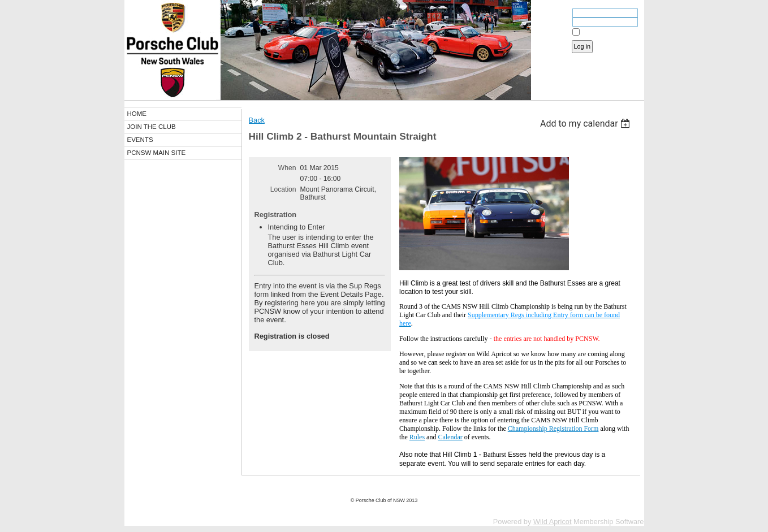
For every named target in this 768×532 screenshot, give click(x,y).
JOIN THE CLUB (152, 127)
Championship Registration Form (553, 429)
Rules (417, 437)
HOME (137, 114)
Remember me (602, 32)
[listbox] (587, 124)
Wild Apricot (553, 522)
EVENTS (140, 140)
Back (257, 120)
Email (558, 14)
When (287, 168)
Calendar (450, 437)
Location (283, 189)
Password (552, 23)
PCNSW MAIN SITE (157, 153)
